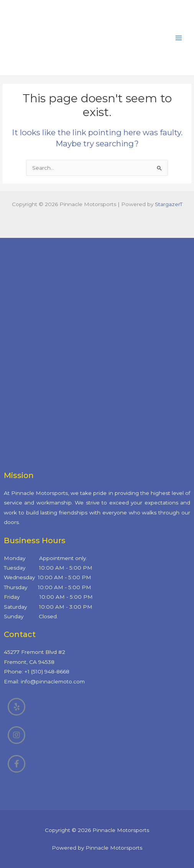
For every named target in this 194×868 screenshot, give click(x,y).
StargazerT (169, 204)
